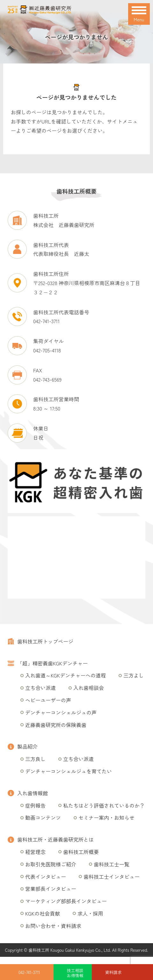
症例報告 (35, 805)
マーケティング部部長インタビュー (66, 901)
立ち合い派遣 (40, 688)
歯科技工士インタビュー (112, 877)
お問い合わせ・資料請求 (53, 926)
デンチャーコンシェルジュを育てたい (69, 771)
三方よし (134, 675)
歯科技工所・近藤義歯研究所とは (55, 839)
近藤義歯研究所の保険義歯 (56, 725)
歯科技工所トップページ (45, 641)
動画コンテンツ (43, 817)
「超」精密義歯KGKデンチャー (52, 663)
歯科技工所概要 (81, 852)
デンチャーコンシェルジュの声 (61, 712)
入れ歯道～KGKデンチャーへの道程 (66, 675)
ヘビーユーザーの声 (48, 700)
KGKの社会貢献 (43, 913)
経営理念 (35, 852)
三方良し (35, 759)
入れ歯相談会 (89, 688)
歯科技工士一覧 (112, 864)
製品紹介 (27, 746)
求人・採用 (90, 913)
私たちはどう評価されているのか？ (104, 805)
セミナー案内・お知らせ (106, 817)
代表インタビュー (46, 877)
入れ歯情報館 (33, 793)
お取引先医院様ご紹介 (51, 864)
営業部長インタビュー (51, 889)
